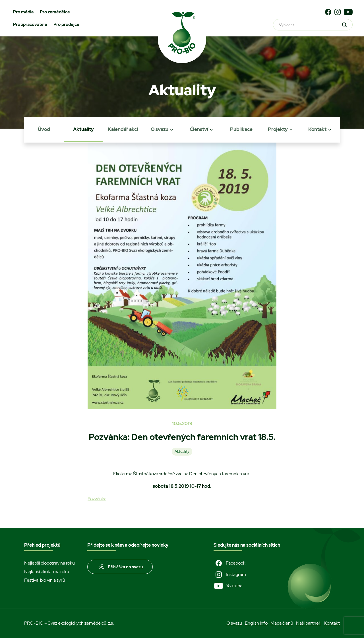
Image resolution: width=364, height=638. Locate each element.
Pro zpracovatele (30, 24)
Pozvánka (97, 499)
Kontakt (317, 129)
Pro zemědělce (55, 12)
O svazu (160, 129)
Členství (199, 129)
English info (256, 623)
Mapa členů (282, 623)
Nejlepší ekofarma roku (47, 572)
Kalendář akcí (123, 129)
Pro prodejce (66, 24)
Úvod (44, 129)
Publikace (241, 129)
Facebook (229, 563)
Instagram (230, 575)
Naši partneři (309, 623)
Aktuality (83, 129)
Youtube (228, 586)
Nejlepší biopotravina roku (49, 563)
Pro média (23, 12)
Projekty (278, 129)
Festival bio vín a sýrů (45, 580)
